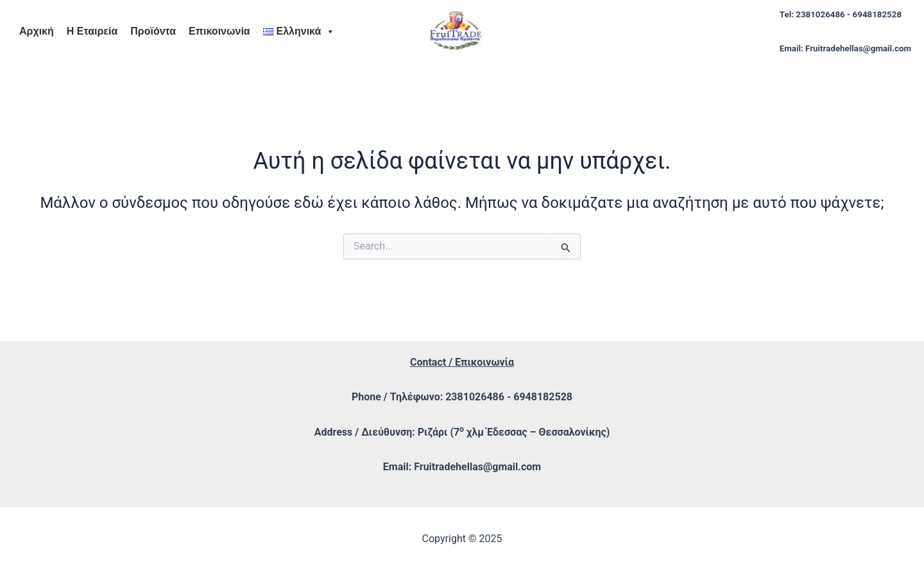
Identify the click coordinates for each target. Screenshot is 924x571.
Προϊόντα (153, 31)
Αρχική (37, 31)
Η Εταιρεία (92, 31)
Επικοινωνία (219, 31)
